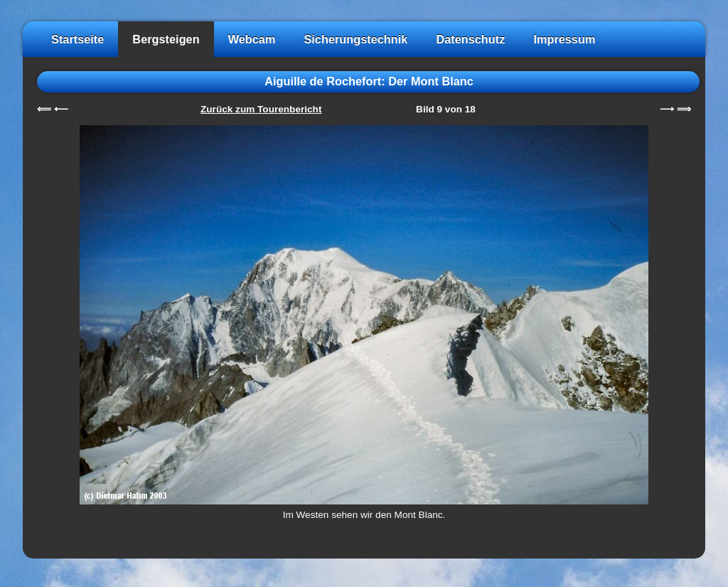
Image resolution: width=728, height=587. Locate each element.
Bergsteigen (166, 39)
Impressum (564, 39)
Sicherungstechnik (355, 39)
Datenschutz (470, 39)
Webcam (252, 39)
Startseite (77, 39)
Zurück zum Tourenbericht (261, 109)
